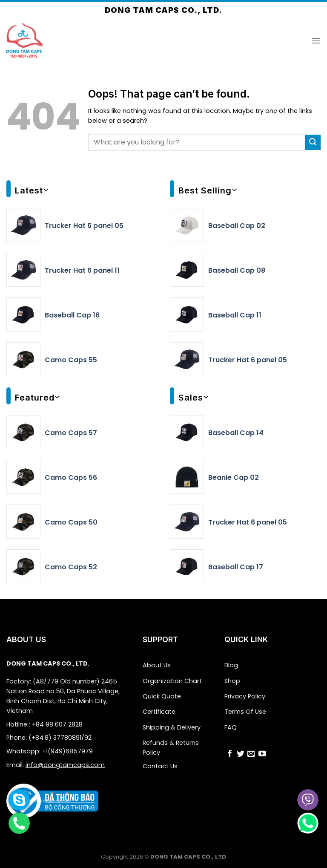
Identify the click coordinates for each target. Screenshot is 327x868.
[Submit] (313, 142)
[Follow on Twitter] (241, 754)
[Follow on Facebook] (230, 754)
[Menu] (316, 40)
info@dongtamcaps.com (65, 765)
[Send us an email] (251, 754)
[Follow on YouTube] (262, 754)
